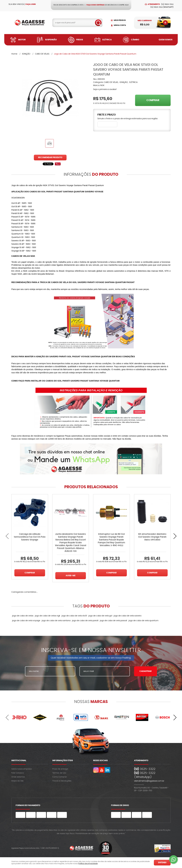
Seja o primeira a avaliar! (105, 89)
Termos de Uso (59, 773)
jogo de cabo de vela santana (56, 621)
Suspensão (51, 40)
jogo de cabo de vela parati (85, 621)
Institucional (19, 761)
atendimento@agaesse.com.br (149, 781)
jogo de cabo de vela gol (100, 616)
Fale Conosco (18, 773)
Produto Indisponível (71, 512)
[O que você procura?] (98, 23)
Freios (79, 40)
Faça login (31, 4)
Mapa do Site (17, 781)
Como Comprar (60, 777)
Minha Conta (120, 25)
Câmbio (135, 40)
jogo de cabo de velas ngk (47, 616)
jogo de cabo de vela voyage (26, 621)
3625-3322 (167, 4)
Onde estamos (18, 777)
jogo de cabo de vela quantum (143, 621)
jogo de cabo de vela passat (113, 621)
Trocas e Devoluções (62, 781)
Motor (22, 40)
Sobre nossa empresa (22, 769)
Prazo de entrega (60, 769)
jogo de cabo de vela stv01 (74, 616)
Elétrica (107, 40)
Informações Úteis (63, 761)
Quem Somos (166, 40)
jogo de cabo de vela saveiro (128, 616)
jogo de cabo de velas (23, 616)
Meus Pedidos (120, 20)
